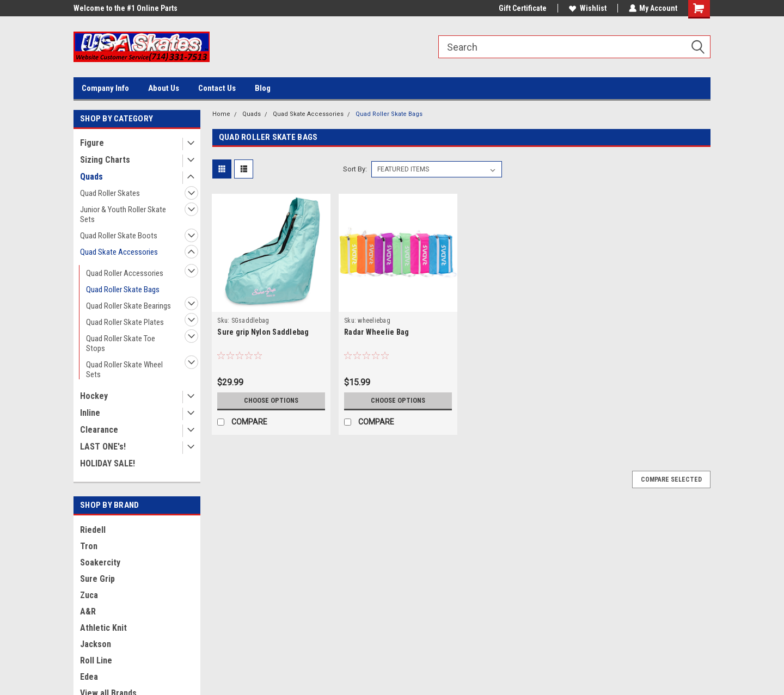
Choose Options (271, 401)
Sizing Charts (105, 160)
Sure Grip (97, 579)
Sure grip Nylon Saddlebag (263, 332)
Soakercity (100, 562)
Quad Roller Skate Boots (119, 236)
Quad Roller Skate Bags (123, 290)
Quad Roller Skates (110, 193)
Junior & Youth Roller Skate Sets (123, 214)
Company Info (105, 88)
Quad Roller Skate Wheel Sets (124, 370)
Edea (89, 677)
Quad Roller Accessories (125, 273)
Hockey (94, 396)
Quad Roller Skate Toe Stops (121, 343)
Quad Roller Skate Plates (125, 322)
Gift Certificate (522, 8)
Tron (89, 546)
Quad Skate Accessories (119, 252)
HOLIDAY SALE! (108, 463)
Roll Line (96, 660)
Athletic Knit (103, 628)
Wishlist (587, 8)
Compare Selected (671, 479)
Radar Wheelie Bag (376, 332)
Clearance (99, 430)
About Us (164, 88)
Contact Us (217, 88)
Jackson (96, 644)
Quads (91, 177)
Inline (90, 413)
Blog (263, 88)
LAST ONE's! (103, 447)
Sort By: (355, 169)
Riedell (93, 530)
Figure (92, 143)
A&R (88, 611)
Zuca (89, 595)
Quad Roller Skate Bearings (128, 306)
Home (221, 114)
